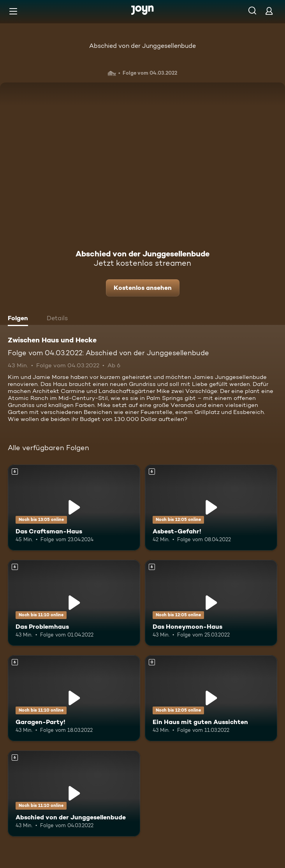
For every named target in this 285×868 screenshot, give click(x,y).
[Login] (269, 11)
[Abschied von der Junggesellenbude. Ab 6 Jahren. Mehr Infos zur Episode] (74, 793)
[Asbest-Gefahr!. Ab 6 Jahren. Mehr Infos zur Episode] (211, 508)
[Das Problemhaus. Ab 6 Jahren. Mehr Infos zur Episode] (74, 603)
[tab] (20, 319)
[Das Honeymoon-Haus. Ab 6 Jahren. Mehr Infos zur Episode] (211, 603)
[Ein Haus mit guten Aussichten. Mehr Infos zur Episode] (211, 698)
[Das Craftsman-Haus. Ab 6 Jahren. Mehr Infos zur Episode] (74, 508)
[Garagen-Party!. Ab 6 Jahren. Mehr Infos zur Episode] (74, 698)
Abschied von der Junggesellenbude (142, 46)
